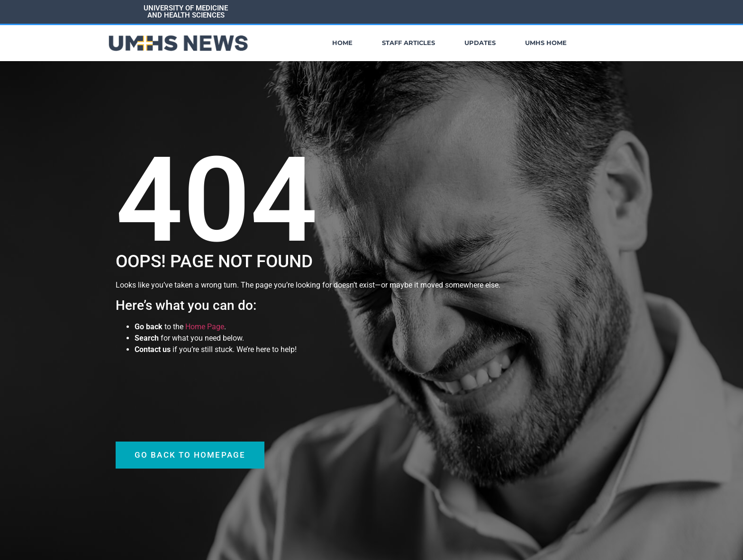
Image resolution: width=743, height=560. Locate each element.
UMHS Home (546, 43)
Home (342, 43)
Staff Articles (408, 43)
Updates (480, 43)
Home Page (205, 326)
